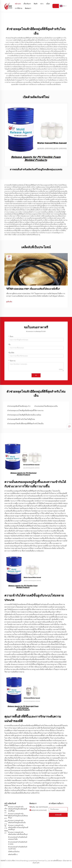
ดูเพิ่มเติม (9, 302)
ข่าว (42, 4)
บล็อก (48, 4)
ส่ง (36, 375)
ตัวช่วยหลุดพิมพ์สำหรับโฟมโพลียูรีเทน (21, 419)
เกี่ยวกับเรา (27, 4)
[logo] (8, 6)
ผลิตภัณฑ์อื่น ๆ (13, 854)
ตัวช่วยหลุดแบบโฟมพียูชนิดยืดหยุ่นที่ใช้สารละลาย (25, 411)
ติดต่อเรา (28, 8)
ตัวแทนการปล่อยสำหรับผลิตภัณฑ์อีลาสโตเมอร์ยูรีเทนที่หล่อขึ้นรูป (18, 827)
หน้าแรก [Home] (18, 4)
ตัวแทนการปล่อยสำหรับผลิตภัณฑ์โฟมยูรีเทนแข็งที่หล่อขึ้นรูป (18, 816)
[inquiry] (69, 426)
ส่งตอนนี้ (58, 815)
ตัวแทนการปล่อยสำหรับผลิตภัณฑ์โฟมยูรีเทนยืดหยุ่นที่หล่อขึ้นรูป (18, 809)
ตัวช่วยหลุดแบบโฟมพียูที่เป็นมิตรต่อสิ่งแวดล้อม (24, 415)
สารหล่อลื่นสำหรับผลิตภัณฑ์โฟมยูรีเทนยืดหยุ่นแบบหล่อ (36, 169)
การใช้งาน (19, 8)
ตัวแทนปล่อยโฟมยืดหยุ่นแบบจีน (46, 406)
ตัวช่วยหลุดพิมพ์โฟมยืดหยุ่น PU (19, 406)
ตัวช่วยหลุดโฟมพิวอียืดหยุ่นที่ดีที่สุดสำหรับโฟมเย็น (25, 424)
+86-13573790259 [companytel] (42, 807)
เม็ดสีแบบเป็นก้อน (14, 852)
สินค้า (36, 4)
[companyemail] (40, 810)
